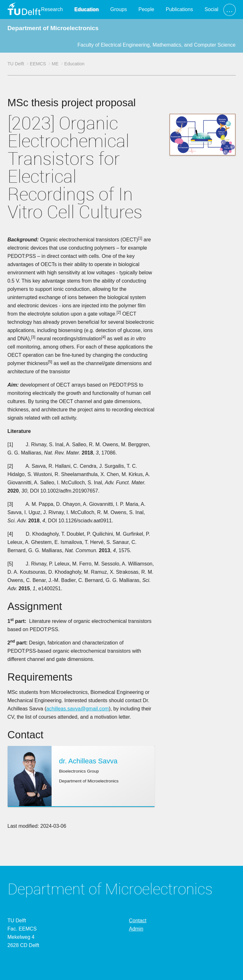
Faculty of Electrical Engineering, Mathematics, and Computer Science (157, 45)
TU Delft (16, 64)
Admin (136, 929)
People (146, 9)
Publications (179, 9)
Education (87, 9)
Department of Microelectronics (53, 28)
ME (55, 64)
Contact (138, 921)
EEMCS (38, 64)
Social (212, 9)
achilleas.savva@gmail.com (78, 709)
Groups (119, 9)
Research (52, 9)
